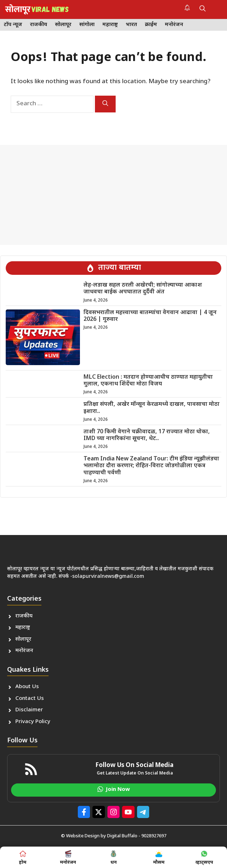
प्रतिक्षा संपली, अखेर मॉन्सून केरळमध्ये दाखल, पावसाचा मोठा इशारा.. (152, 408)
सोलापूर (63, 25)
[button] (203, 9)
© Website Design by (84, 836)
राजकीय (39, 25)
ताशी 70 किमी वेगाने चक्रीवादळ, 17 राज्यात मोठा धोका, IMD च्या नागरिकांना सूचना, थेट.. (147, 435)
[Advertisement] (113, 195)
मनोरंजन (174, 25)
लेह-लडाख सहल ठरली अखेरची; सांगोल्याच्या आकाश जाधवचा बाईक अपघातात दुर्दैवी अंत (143, 289)
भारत (131, 25)
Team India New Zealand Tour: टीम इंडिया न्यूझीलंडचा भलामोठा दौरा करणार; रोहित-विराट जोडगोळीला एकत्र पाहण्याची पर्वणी (151, 466)
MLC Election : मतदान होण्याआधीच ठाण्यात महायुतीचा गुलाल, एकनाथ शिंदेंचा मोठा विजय (148, 381)
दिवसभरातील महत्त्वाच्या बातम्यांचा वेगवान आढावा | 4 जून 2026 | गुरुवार (150, 316)
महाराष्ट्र (110, 25)
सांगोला (87, 25)
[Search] (105, 104)
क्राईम (151, 25)
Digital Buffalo (122, 836)
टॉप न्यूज (13, 25)
